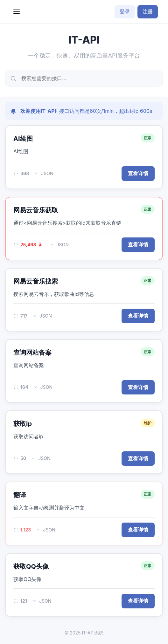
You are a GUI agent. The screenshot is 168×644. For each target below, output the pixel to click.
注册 (148, 11)
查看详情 (138, 174)
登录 (125, 11)
